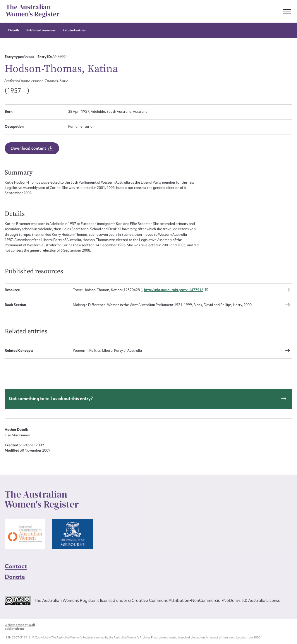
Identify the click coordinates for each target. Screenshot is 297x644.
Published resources (41, 30)
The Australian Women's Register (33, 11)
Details (14, 30)
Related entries (74, 30)
